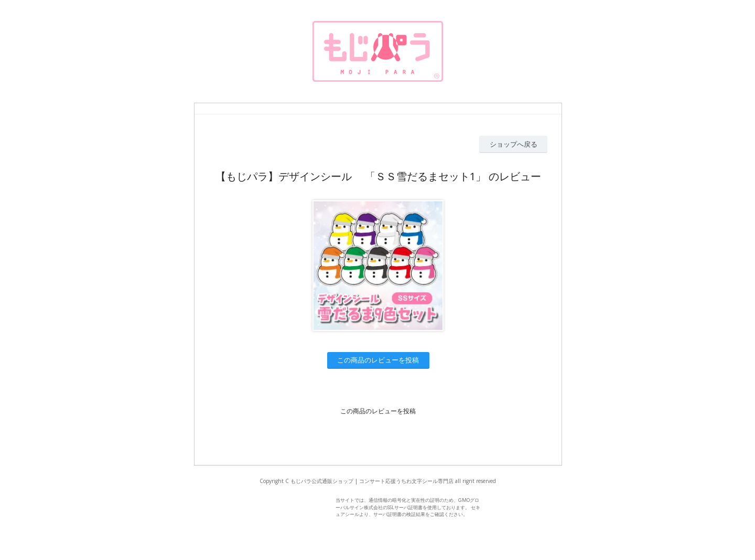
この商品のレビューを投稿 (378, 360)
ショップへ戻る (514, 144)
